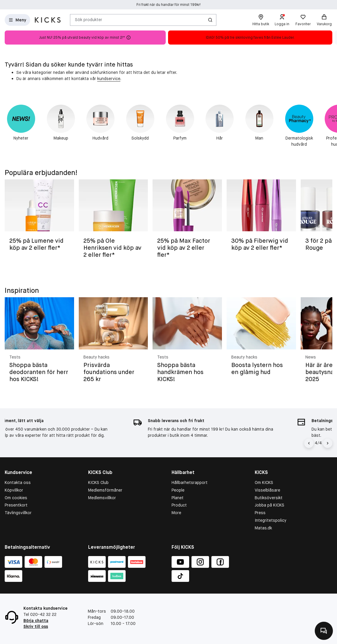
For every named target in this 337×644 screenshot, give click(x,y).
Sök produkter (89, 20)
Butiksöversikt (269, 498)
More (176, 513)
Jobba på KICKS (270, 505)
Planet (178, 498)
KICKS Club (98, 482)
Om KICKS (264, 482)
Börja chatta (36, 621)
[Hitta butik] (261, 20)
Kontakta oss (18, 482)
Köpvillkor (14, 490)
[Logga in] (282, 20)
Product (179, 505)
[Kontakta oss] (324, 631)
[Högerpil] (328, 443)
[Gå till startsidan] (48, 20)
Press (260, 513)
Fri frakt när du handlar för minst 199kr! (168, 5)
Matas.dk (263, 528)
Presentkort (16, 505)
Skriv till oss (36, 626)
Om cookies (16, 498)
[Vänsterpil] (310, 443)
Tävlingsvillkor (18, 513)
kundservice (109, 79)
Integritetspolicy (271, 520)
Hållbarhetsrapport (190, 482)
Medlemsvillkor (102, 498)
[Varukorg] (324, 20)
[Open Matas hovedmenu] (17, 20)
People (178, 490)
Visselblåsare (267, 490)
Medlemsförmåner (105, 490)
